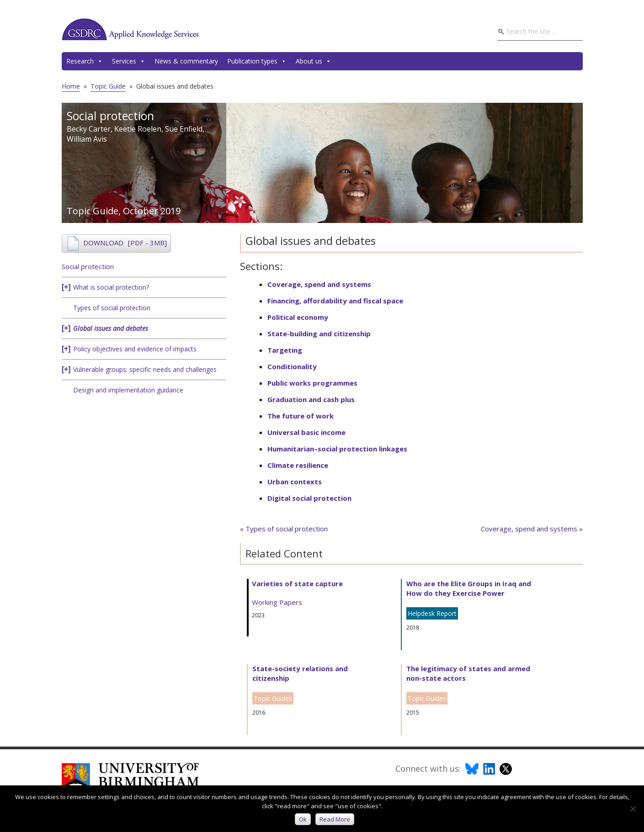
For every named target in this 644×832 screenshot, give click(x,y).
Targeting (285, 350)
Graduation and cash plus (311, 399)
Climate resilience (298, 465)
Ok (303, 819)
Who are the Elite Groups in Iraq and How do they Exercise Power (469, 588)
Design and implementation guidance (128, 390)
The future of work (301, 416)
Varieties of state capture (297, 583)
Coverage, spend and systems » (532, 529)
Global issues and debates (111, 328)
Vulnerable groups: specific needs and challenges (145, 369)
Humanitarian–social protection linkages (337, 449)
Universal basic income (306, 432)
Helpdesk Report (432, 613)
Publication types (257, 61)
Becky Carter (89, 129)
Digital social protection (309, 498)
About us (314, 61)
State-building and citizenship (319, 334)
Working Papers (277, 602)
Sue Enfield (184, 129)
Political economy (298, 317)
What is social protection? (111, 287)
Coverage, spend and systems (319, 284)
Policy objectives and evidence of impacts (135, 349)
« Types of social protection (284, 529)
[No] (633, 809)
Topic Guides (273, 698)
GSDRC (130, 29)
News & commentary (186, 61)
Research (85, 61)
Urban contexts (295, 482)
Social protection (88, 266)
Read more (335, 819)
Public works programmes (312, 383)
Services (129, 61)
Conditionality (292, 366)
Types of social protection (112, 308)
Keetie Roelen (138, 129)
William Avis (87, 139)
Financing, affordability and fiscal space (335, 301)
